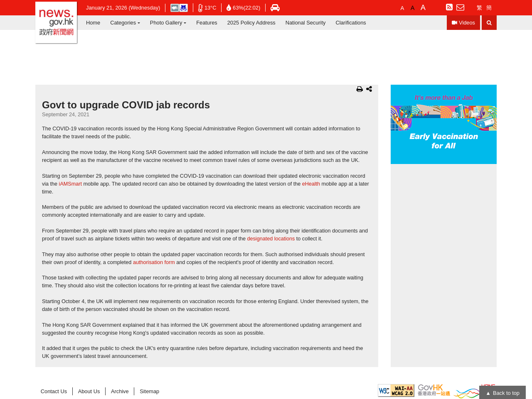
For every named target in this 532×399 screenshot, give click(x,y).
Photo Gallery (166, 23)
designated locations (271, 239)
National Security (306, 23)
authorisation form (154, 262)
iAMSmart (70, 184)
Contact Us (54, 391)
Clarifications (351, 23)
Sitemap (149, 391)
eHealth (311, 184)
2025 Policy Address (251, 23)
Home (93, 23)
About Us (89, 391)
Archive (120, 391)
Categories (123, 23)
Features (207, 23)
